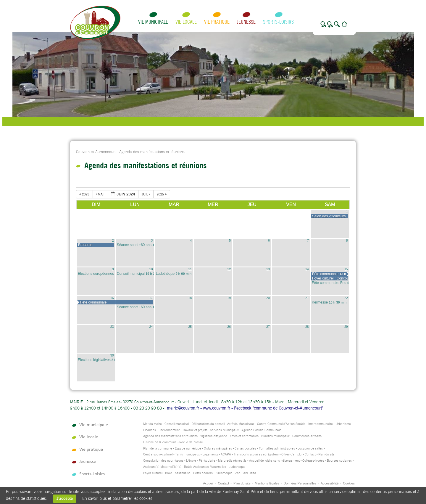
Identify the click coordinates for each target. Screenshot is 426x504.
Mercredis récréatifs (232, 461)
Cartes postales (245, 448)
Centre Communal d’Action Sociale (281, 424)
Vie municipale (153, 22)
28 (307, 327)
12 (229, 269)
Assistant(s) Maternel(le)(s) (162, 467)
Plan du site (326, 454)
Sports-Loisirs (278, 22)
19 (229, 298)
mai (100, 194)
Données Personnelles (300, 483)
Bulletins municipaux (275, 436)
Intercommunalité (321, 424)
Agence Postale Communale (261, 430)
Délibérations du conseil (208, 424)
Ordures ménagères (218, 448)
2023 (85, 194)
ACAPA (226, 454)
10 (151, 269)
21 (307, 298)
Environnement (169, 430)
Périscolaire (207, 461)
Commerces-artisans (307, 436)
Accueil (208, 483)
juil (146, 194)
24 (151, 327)
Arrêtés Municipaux (241, 424)
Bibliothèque (224, 473)
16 (112, 298)
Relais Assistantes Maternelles (205, 467)
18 (190, 298)
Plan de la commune (158, 448)
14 (307, 269)
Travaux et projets (195, 430)
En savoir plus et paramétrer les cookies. (118, 498)
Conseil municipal (177, 424)
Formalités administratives (277, 448)
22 (346, 298)
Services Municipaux (224, 430)
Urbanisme (343, 424)
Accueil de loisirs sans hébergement (274, 461)
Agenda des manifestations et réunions (170, 436)
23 (112, 327)
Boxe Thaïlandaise (178, 473)
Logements (210, 454)
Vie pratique (217, 22)
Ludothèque (237, 467)
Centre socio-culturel (158, 454)
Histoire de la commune (160, 442)
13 (268, 269)
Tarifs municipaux (187, 454)
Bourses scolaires (339, 461)
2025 (162, 194)
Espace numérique (188, 448)
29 (346, 327)
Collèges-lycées (313, 461)
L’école (191, 461)
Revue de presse (191, 442)
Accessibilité (330, 483)
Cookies (349, 483)
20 (268, 298)
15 (346, 269)
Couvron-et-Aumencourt (96, 152)
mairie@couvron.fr (183, 408)
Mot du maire (153, 424)
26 (229, 327)
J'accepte (65, 499)
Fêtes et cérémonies (244, 436)
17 (151, 298)
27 (268, 327)
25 (190, 327)
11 (190, 269)
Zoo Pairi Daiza (246, 473)
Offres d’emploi (292, 454)
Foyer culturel (153, 473)
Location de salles (310, 448)
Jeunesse (246, 22)
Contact (310, 454)
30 (112, 355)
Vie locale (186, 22)
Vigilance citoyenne (214, 436)
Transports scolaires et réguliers (256, 454)
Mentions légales (267, 483)
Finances (150, 430)
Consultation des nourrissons (163, 461)
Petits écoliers (203, 473)
